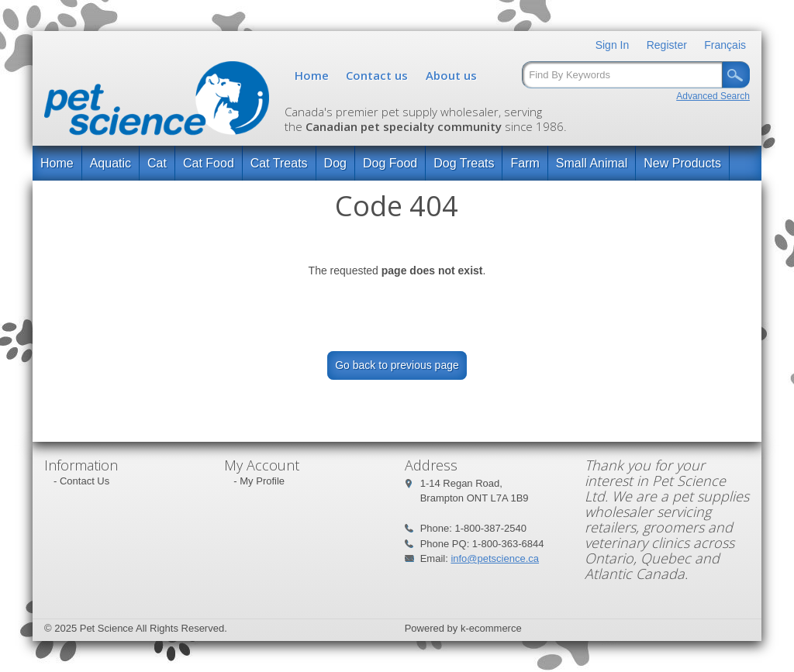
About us (451, 75)
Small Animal (592, 163)
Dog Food (390, 163)
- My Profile (259, 481)
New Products (682, 163)
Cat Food (209, 163)
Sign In (613, 45)
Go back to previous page (397, 365)
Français (725, 45)
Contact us (377, 75)
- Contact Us (81, 481)
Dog (335, 163)
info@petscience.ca (495, 558)
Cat (157, 163)
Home (312, 75)
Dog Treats (464, 163)
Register (667, 45)
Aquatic (110, 163)
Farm (525, 163)
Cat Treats (279, 163)
